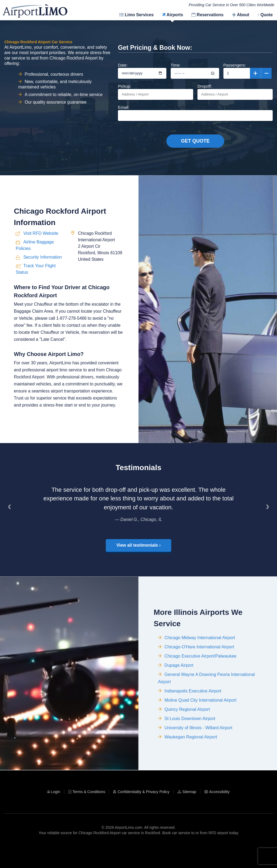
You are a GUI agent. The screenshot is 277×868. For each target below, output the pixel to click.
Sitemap (189, 813)
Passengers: (248, 71)
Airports (175, 15)
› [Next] (269, 526)
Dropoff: (235, 92)
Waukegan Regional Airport (191, 768)
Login (55, 813)
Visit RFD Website (41, 262)
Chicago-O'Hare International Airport (199, 678)
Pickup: (156, 92)
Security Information (42, 286)
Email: (195, 113)
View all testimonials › (138, 562)
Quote (267, 15)
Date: (142, 71)
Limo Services (139, 15)
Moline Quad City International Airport (200, 732)
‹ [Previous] (11, 526)
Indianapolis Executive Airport (193, 722)
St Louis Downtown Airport (190, 750)
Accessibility (219, 813)
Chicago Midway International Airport (200, 669)
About (243, 15)
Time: (195, 71)
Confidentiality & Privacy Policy (143, 813)
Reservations (210, 15)
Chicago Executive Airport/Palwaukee (200, 687)
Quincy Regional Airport (187, 741)
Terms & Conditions (89, 813)
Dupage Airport (179, 697)
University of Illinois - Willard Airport (198, 759)
